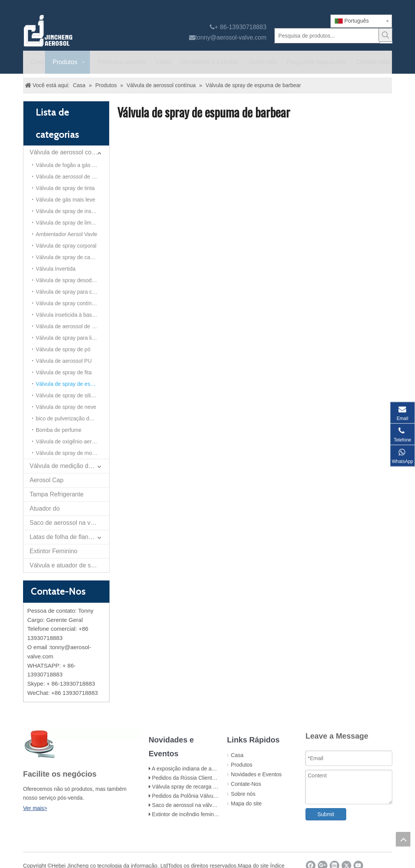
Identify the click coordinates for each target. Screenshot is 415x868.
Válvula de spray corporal (66, 246)
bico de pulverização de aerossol (72, 418)
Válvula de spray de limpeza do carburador (72, 223)
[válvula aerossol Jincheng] (89, 31)
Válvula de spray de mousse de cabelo (72, 453)
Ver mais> (35, 808)
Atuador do (45, 508)
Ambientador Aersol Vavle (66, 234)
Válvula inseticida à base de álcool (72, 315)
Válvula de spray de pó (63, 349)
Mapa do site (246, 804)
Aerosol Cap (46, 480)
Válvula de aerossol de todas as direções (72, 177)
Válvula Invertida (56, 269)
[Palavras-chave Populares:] (385, 35)
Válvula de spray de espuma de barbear (72, 384)
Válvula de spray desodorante (71, 280)
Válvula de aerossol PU (64, 361)
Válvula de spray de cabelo (68, 257)
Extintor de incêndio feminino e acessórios (203, 814)
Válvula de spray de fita (64, 372)
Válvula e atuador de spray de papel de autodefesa (69, 565)
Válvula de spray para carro (69, 292)
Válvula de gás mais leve (66, 200)
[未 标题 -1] (82, 744)
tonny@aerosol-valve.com (231, 37)
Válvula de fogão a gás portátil (72, 165)
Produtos (242, 765)
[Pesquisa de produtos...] (327, 36)
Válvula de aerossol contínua (69, 152)
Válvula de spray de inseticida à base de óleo (72, 211)
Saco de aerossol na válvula (68, 523)
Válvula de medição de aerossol (69, 466)
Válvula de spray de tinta (65, 188)
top (403, 839)
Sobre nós (243, 794)
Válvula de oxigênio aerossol (70, 441)
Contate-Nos (246, 784)
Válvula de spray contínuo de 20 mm (72, 303)
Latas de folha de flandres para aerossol (69, 537)
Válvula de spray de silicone (69, 395)
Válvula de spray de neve (66, 407)
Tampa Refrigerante (57, 494)
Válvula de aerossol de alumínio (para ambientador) (72, 326)
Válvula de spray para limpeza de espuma (72, 338)
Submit (326, 814)
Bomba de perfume (59, 430)
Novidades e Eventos (256, 774)
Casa (237, 755)
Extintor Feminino (54, 551)
